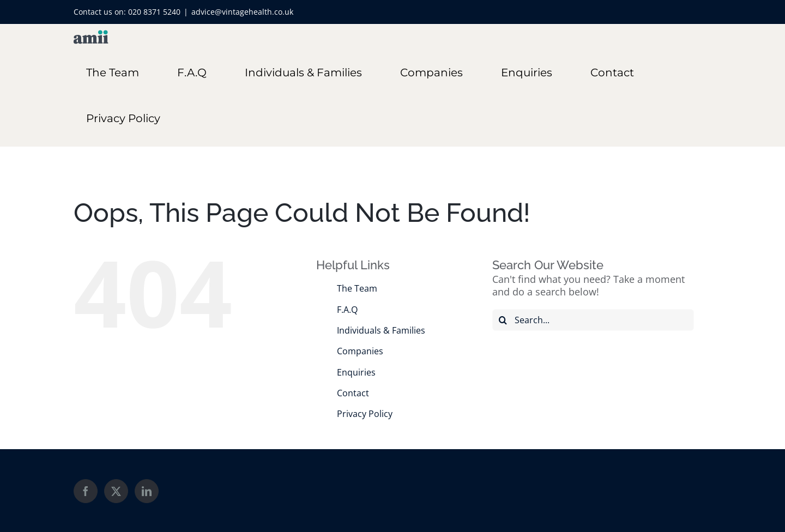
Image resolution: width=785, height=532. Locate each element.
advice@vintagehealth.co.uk (242, 12)
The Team (357, 288)
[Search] (503, 320)
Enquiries (356, 372)
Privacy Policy (365, 414)
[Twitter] (116, 491)
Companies (360, 351)
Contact (353, 393)
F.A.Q (347, 310)
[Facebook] (86, 491)
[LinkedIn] (147, 491)
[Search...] (593, 320)
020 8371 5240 (154, 12)
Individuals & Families (381, 330)
